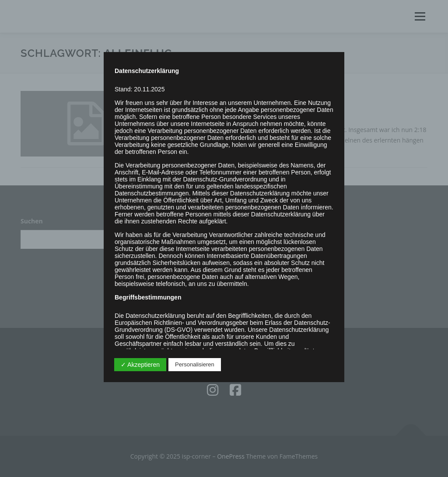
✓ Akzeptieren (140, 365)
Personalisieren (195, 364)
